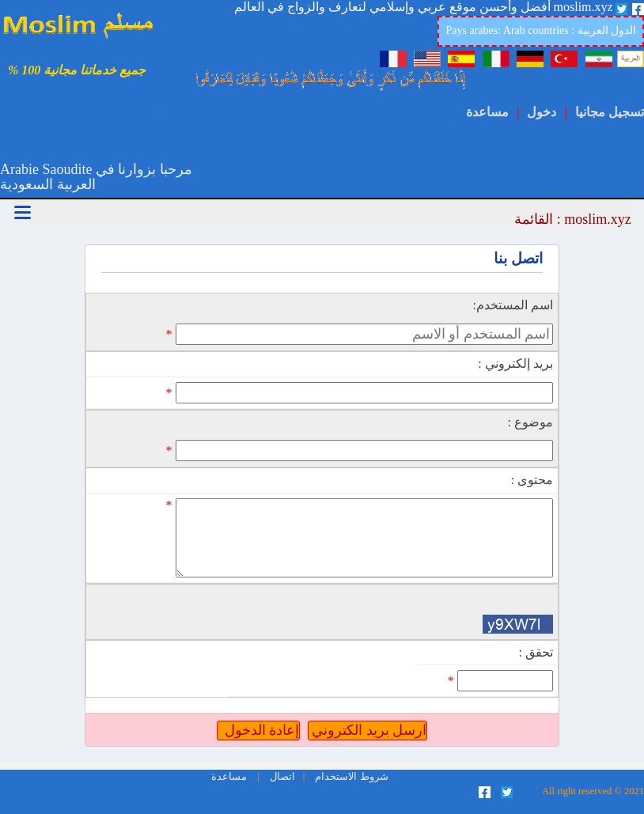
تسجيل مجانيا (610, 112)
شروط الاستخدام (350, 777)
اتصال (281, 777)
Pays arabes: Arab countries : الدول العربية (541, 30)
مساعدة (487, 112)
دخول (542, 112)
